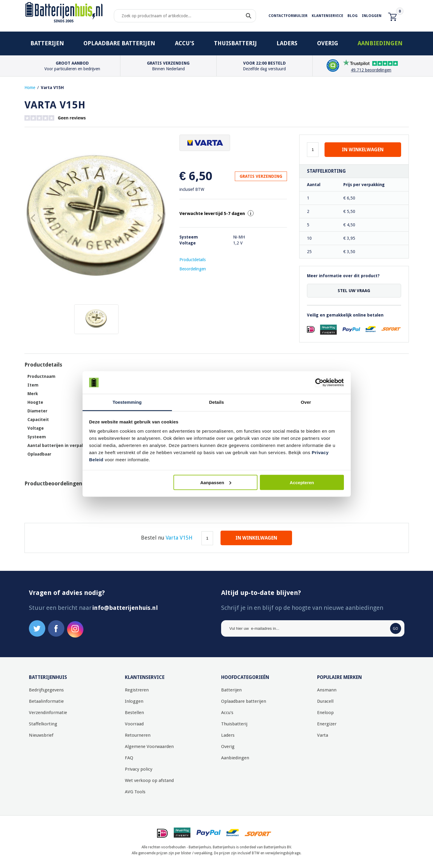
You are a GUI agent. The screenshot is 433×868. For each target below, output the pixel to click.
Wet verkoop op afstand (149, 780)
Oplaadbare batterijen (119, 43)
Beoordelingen (193, 269)
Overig (328, 43)
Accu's (185, 43)
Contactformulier (288, 16)
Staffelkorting (43, 724)
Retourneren (138, 735)
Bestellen (134, 713)
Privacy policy (139, 769)
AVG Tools (135, 792)
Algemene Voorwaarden (149, 747)
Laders (287, 43)
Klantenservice (328, 16)
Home (30, 88)
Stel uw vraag (354, 291)
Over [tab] (306, 402)
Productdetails (193, 260)
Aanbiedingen (380, 43)
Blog (353, 16)
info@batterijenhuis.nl (125, 608)
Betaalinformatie (46, 701)
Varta (323, 735)
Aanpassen (216, 482)
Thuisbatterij (235, 43)
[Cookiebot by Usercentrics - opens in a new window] (318, 383)
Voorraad (134, 724)
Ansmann (327, 690)
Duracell (325, 701)
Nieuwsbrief (41, 735)
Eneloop (325, 713)
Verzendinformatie (48, 713)
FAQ (129, 758)
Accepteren (302, 482)
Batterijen (47, 43)
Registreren (137, 690)
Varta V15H (52, 88)
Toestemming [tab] (127, 402)
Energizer (327, 724)
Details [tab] (217, 402)
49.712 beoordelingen (371, 70)
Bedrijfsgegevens (46, 690)
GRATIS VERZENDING (261, 176)
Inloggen (372, 16)
